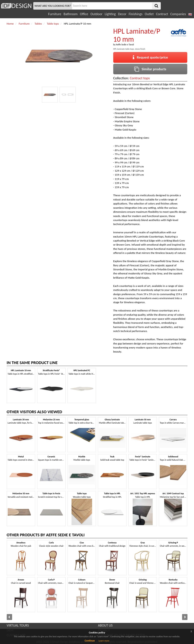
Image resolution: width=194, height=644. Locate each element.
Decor (122, 14)
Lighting (110, 14)
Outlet (149, 14)
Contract (162, 14)
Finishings (136, 14)
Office (84, 14)
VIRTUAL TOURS (18, 625)
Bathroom (70, 14)
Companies (178, 14)
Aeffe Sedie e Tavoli (125, 45)
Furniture (55, 14)
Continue (90, 641)
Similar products (150, 69)
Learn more (104, 641)
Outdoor (97, 14)
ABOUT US (105, 625)
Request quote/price (150, 57)
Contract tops (140, 78)
